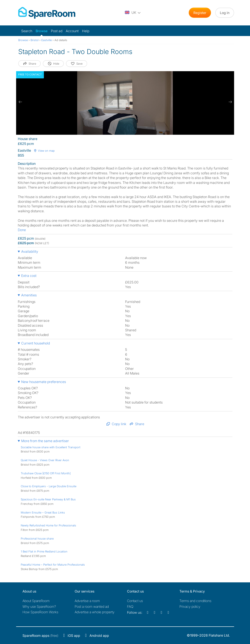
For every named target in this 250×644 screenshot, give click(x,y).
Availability (30, 251)
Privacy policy (190, 607)
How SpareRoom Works (40, 612)
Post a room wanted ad (92, 607)
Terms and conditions (195, 601)
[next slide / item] (230, 102)
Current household (36, 343)
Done (22, 230)
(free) (40, 636)
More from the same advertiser (45, 441)
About (36, 601)
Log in (225, 13)
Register (200, 13)
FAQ (130, 607)
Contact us (135, 601)
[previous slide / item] (20, 102)
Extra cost (29, 276)
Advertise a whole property (95, 612)
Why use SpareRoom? (39, 607)
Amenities (29, 295)
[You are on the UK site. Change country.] (133, 13)
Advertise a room (87, 601)
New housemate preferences (44, 382)
